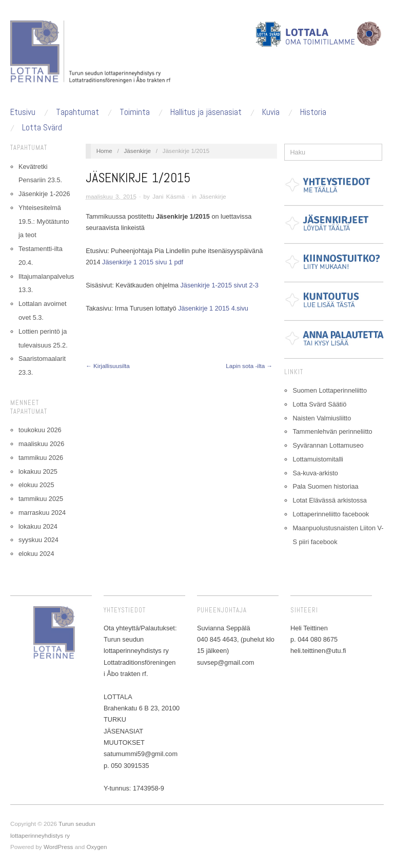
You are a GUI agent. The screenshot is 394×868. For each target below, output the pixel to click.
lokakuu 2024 (38, 526)
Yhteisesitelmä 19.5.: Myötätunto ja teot (44, 221)
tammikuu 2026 (41, 458)
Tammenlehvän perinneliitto (332, 431)
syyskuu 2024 (38, 540)
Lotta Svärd (42, 128)
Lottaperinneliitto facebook (331, 514)
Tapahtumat (77, 112)
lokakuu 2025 (38, 471)
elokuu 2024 (36, 554)
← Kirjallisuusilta (108, 366)
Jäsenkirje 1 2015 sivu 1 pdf (143, 262)
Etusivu (23, 112)
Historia (313, 112)
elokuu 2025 (36, 485)
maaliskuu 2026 (41, 444)
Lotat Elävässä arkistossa (330, 500)
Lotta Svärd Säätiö (319, 404)
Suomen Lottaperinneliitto (330, 390)
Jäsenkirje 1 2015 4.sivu (213, 308)
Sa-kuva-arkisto (315, 473)
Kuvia (271, 112)
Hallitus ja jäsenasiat (206, 112)
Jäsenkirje (138, 151)
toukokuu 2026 (40, 430)
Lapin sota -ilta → (249, 366)
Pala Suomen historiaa (325, 486)
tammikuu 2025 (41, 499)
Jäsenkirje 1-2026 (44, 194)
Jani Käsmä (169, 196)
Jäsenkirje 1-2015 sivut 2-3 (219, 285)
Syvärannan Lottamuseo (328, 445)
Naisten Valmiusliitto (322, 418)
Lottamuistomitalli (318, 459)
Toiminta (135, 112)
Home (104, 151)
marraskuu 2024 (42, 513)
